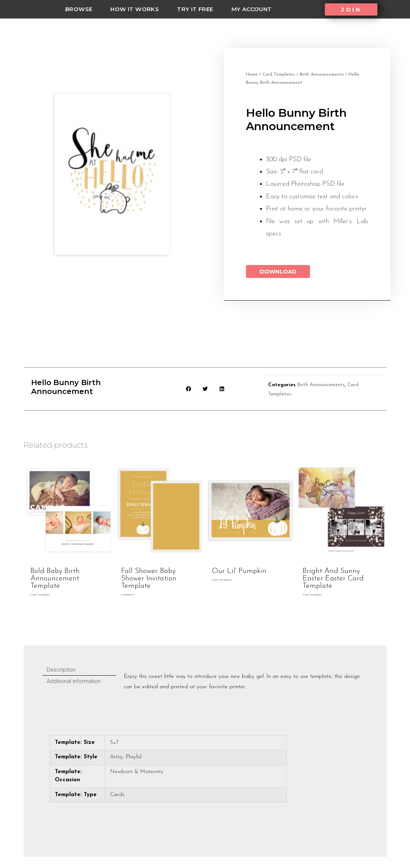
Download (278, 271)
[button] (351, 9)
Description (61, 670)
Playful (134, 757)
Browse (79, 9)
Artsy (116, 757)
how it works (135, 9)
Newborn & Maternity (137, 772)
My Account (252, 9)
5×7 (114, 743)
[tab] (79, 670)
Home (252, 74)
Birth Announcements (322, 74)
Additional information (74, 681)
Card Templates (279, 74)
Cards (117, 795)
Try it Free (195, 9)
